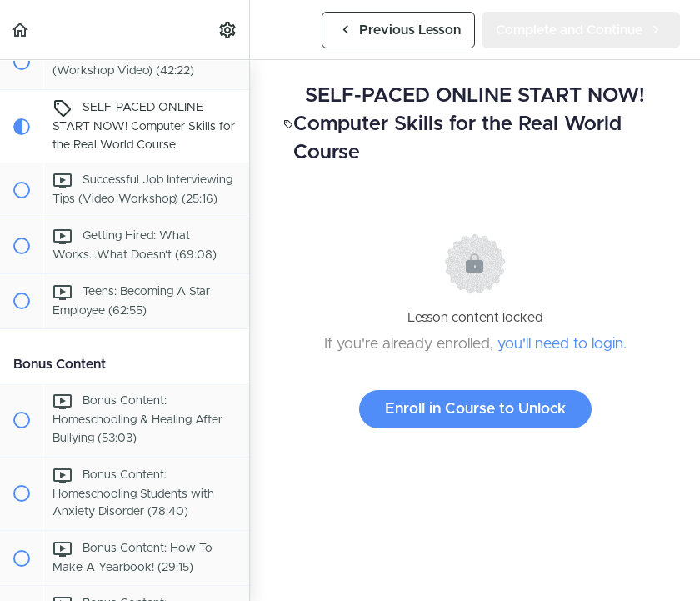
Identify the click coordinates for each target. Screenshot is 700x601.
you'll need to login (560, 344)
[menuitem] (228, 30)
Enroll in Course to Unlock (475, 409)
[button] (21, 30)
